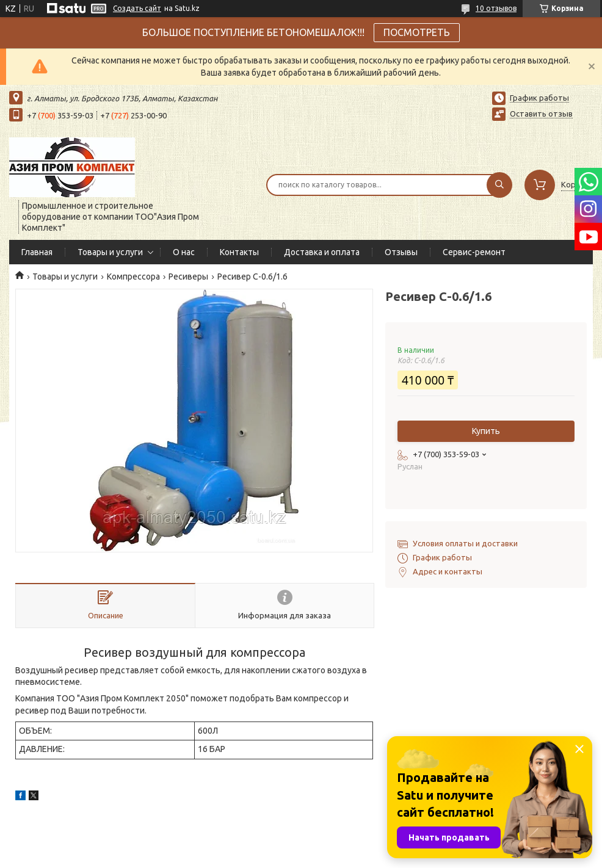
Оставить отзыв (541, 114)
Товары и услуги (110, 252)
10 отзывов (496, 8)
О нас (184, 252)
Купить (486, 431)
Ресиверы (188, 277)
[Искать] (499, 185)
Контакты (239, 252)
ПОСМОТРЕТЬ (417, 32)
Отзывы (401, 252)
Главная (37, 252)
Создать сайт (137, 8)
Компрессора (133, 277)
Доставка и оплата (322, 252)
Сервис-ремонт (474, 252)
